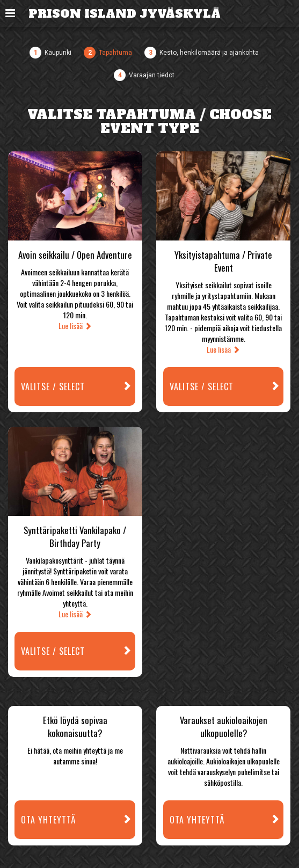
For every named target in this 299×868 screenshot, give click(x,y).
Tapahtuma (115, 53)
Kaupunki (58, 53)
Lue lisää (75, 326)
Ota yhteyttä (78, 820)
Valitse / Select (78, 387)
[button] (10, 13)
